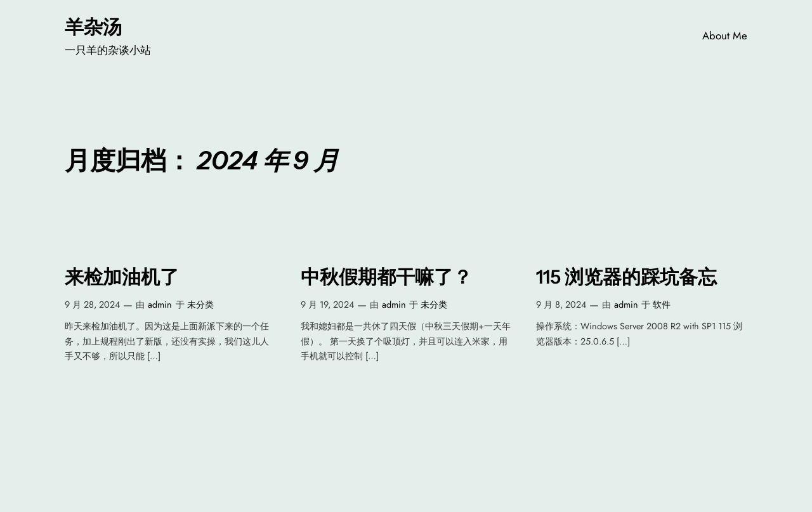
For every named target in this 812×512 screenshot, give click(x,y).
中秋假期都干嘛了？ (386, 277)
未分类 (200, 305)
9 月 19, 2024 (327, 305)
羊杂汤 (93, 27)
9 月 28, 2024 (92, 305)
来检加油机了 (122, 277)
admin (160, 305)
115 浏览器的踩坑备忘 (626, 277)
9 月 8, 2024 (561, 305)
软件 (662, 305)
